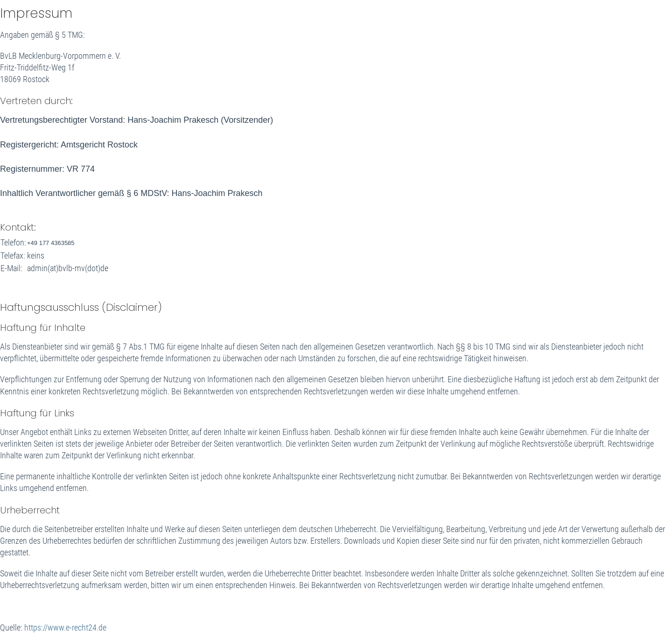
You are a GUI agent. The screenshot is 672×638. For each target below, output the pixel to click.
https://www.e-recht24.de (65, 627)
